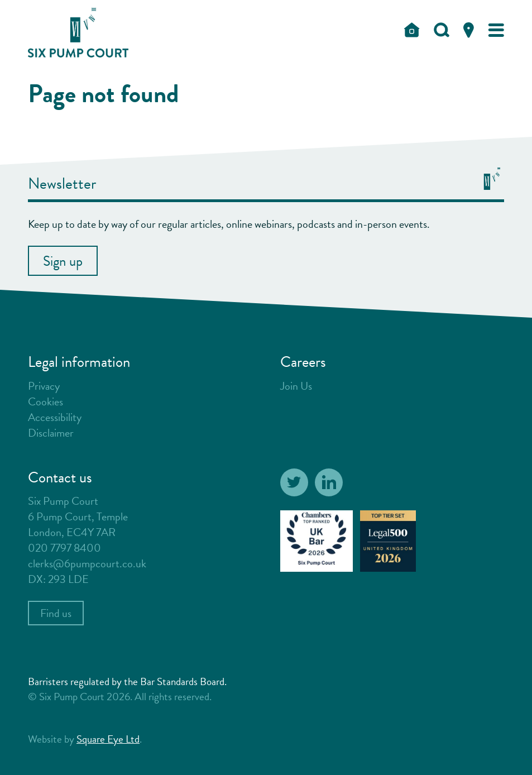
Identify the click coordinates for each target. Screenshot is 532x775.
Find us (56, 613)
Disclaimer (51, 433)
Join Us (296, 386)
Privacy (44, 386)
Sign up (63, 261)
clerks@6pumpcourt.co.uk (87, 563)
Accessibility (55, 417)
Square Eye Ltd (108, 739)
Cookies (45, 401)
